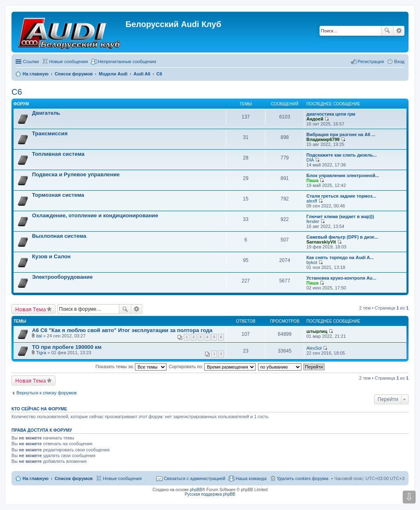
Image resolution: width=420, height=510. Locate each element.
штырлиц (317, 331)
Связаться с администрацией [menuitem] (194, 478)
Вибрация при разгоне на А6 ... (341, 134)
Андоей (315, 119)
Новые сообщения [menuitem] (68, 61)
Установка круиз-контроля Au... (341, 278)
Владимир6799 (323, 139)
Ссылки (31, 61)
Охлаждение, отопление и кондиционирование (95, 215)
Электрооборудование (62, 277)
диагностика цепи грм (331, 114)
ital (39, 336)
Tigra (41, 353)
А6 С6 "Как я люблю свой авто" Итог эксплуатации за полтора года (122, 330)
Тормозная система (58, 195)
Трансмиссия (50, 133)
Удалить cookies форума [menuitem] (303, 478)
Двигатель (46, 113)
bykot (312, 262)
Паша (312, 180)
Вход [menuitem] (399, 61)
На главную (35, 478)
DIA (310, 160)
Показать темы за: (131, 367)
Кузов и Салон (51, 256)
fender (313, 221)
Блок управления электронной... (343, 175)
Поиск (387, 31)
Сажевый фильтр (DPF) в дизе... (342, 237)
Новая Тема (31, 309)
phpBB (196, 490)
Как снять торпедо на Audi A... (340, 257)
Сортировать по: (212, 367)
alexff (312, 201)
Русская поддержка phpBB (210, 494)
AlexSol (314, 348)
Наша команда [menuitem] (251, 478)
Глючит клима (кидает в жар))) (340, 216)
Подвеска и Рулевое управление (76, 174)
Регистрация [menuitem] (371, 61)
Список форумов (74, 478)
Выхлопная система (59, 236)
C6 (17, 92)
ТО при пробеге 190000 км (67, 347)
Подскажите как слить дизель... (342, 155)
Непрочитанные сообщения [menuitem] (127, 61)
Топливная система (58, 154)
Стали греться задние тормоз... (341, 196)
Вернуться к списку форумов (47, 393)
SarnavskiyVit (321, 242)
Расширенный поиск (399, 31)
